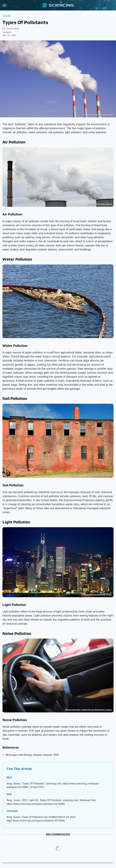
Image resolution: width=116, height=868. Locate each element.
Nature (7, 16)
